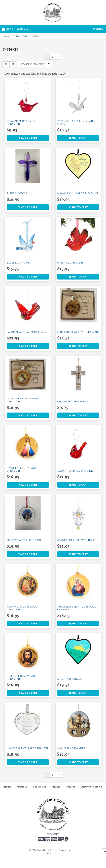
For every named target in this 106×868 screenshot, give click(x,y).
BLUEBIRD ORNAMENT (20, 263)
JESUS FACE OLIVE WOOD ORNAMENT (21, 677)
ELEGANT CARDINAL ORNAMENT (76, 471)
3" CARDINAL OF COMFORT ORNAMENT (22, 122)
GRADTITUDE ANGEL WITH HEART (76, 540)
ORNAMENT (21, 36)
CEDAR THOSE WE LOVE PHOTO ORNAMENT (25, 400)
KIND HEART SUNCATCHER (72, 679)
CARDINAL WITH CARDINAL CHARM (27, 332)
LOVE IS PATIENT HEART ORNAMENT (27, 748)
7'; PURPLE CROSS (17, 193)
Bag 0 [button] (8, 29)
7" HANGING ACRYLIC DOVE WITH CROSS (76, 122)
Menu (98, 29)
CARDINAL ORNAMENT (70, 263)
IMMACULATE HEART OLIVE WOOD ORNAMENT (77, 608)
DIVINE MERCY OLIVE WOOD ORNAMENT (23, 469)
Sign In (23, 29)
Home (6, 36)
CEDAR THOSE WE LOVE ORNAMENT (78, 332)
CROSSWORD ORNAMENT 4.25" (75, 401)
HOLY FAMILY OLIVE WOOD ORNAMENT (22, 608)
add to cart (28, 138)
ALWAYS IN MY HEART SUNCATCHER (78, 193)
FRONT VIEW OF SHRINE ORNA (24, 540)
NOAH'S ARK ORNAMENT (71, 748)
